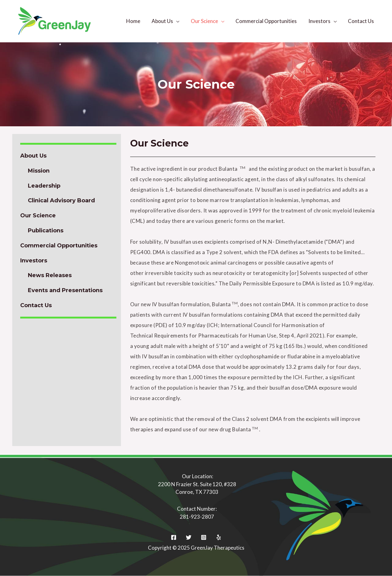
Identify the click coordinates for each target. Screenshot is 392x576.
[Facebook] (174, 537)
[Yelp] (219, 537)
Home (139, 21)
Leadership (44, 186)
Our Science (208, 21)
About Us (167, 21)
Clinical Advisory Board (62, 200)
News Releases (50, 275)
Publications (46, 231)
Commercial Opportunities (269, 21)
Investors (321, 21)
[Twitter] (189, 537)
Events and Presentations (65, 290)
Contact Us (362, 21)
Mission (39, 171)
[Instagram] (204, 537)
